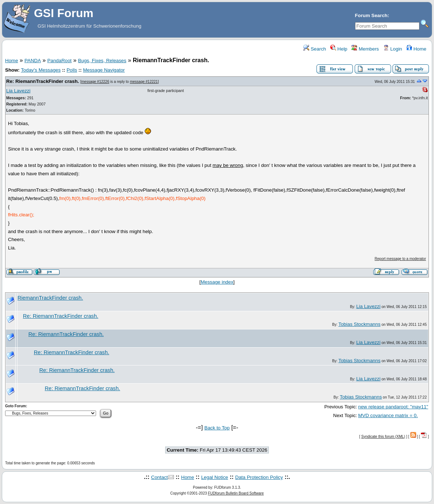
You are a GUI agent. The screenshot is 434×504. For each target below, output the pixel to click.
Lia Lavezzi (18, 91)
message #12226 (95, 82)
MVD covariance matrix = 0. (388, 415)
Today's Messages (41, 70)
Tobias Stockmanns (359, 324)
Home (416, 49)
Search (315, 49)
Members (365, 49)
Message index (217, 282)
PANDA (33, 61)
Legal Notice (215, 477)
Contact (159, 477)
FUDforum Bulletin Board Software (236, 493)
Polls (72, 70)
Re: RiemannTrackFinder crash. (43, 81)
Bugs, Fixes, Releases (102, 61)
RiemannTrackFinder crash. (50, 298)
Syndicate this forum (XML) (383, 437)
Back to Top (217, 428)
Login (393, 49)
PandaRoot (59, 61)
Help (339, 49)
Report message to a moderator (400, 259)
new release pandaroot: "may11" (393, 407)
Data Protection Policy (259, 477)
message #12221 (144, 82)
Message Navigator (104, 70)
